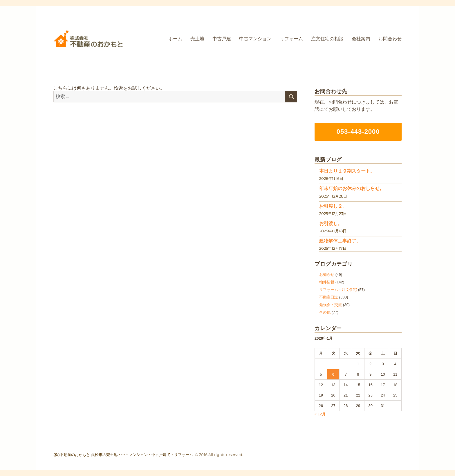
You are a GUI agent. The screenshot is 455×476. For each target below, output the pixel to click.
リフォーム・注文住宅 (338, 290)
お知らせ (327, 275)
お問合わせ (390, 39)
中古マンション (255, 39)
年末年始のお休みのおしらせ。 (352, 188)
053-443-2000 (358, 132)
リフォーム (291, 39)
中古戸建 (222, 39)
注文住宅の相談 (327, 39)
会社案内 (361, 39)
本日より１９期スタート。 (347, 171)
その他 (325, 312)
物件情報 (327, 282)
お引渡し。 (331, 223)
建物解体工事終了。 (340, 241)
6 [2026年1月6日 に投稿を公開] (333, 374)
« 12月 (320, 414)
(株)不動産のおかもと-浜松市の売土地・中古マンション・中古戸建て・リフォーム (123, 455)
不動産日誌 (329, 297)
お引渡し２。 (333, 206)
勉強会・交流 (331, 305)
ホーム (175, 39)
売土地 (197, 39)
